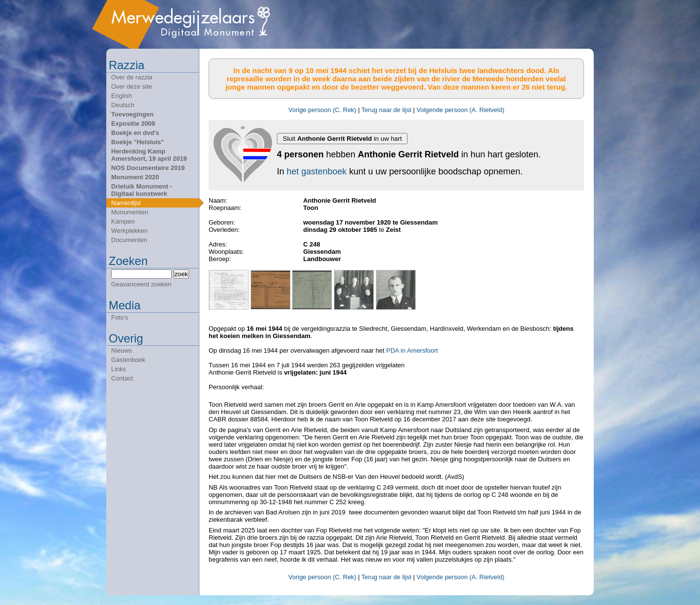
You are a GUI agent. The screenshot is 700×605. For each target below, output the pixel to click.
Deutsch (123, 105)
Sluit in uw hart (342, 139)
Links (118, 369)
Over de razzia (132, 77)
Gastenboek (128, 360)
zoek (181, 274)
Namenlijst (126, 203)
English (122, 96)
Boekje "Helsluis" (137, 142)
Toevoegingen (132, 114)
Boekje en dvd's (135, 133)
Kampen (123, 221)
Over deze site (132, 86)
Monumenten (130, 212)
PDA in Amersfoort (412, 350)
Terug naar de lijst (386, 110)
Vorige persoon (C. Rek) (322, 110)
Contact (122, 378)
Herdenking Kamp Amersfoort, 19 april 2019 (149, 155)
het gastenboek (317, 171)
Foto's (120, 317)
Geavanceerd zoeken (141, 284)
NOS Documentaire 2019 (148, 168)
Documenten (129, 240)
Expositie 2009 (133, 123)
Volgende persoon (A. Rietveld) (461, 110)
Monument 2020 (135, 177)
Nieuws (122, 350)
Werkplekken (129, 231)
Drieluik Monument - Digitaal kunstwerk (142, 190)
